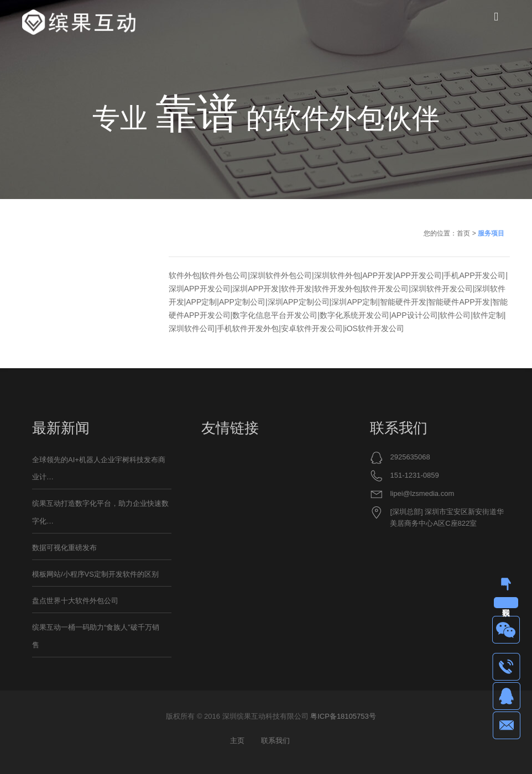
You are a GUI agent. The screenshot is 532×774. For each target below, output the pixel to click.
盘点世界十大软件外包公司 (75, 601)
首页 (463, 233)
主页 (237, 741)
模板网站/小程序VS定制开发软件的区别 (95, 574)
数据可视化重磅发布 (64, 548)
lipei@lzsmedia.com (422, 493)
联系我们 (275, 741)
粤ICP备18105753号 (343, 716)
